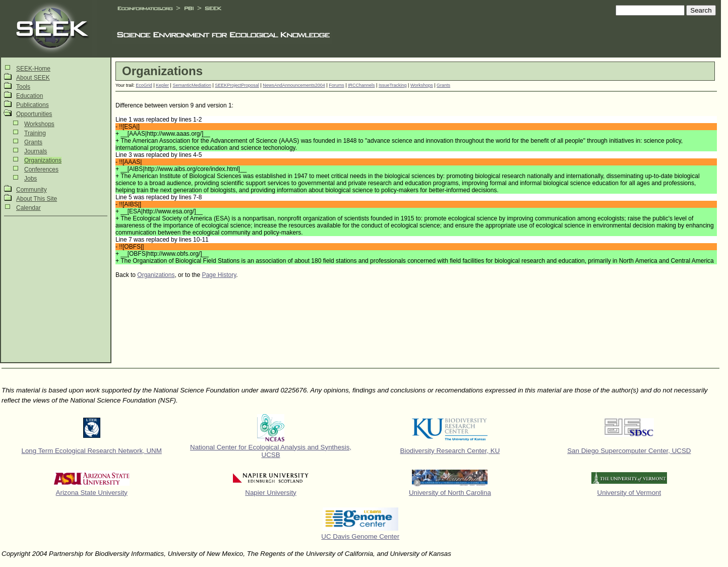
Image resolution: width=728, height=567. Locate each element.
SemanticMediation (192, 85)
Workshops (39, 124)
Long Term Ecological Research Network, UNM (92, 451)
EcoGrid (144, 85)
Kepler (162, 85)
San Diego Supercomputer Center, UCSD (629, 451)
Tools (23, 87)
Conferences (41, 169)
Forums (337, 85)
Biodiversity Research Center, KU (450, 451)
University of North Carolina (450, 493)
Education (29, 96)
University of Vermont (629, 493)
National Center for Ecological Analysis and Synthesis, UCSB (271, 451)
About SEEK (33, 78)
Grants (33, 142)
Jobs (31, 179)
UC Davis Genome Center (360, 536)
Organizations (43, 160)
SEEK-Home (33, 69)
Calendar (28, 208)
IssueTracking (393, 85)
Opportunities (34, 114)
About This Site (37, 199)
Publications (33, 105)
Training (35, 133)
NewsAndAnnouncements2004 (294, 85)
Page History (219, 275)
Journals (36, 151)
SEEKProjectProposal (237, 85)
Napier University (270, 493)
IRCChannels (361, 85)
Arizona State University (92, 493)
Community (32, 190)
